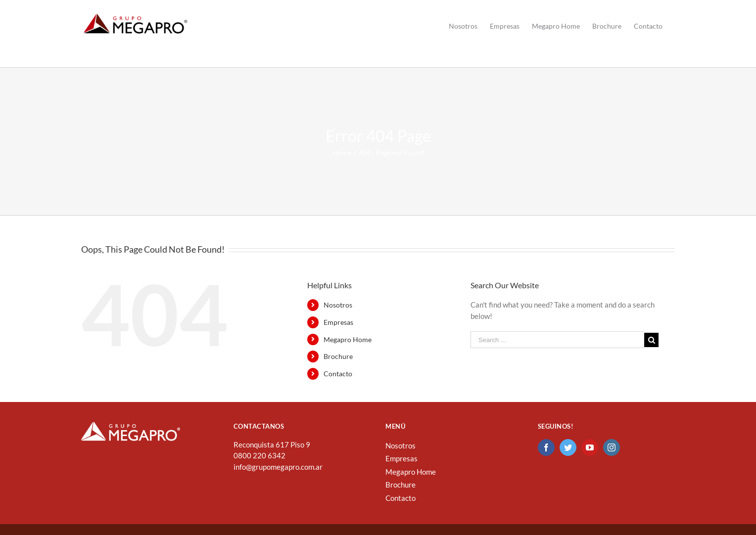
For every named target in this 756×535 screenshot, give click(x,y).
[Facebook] (546, 447)
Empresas (338, 322)
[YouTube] (590, 447)
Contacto (338, 374)
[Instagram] (612, 447)
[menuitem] (463, 26)
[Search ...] (557, 340)
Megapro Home (348, 339)
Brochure (338, 356)
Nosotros (338, 305)
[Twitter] (568, 447)
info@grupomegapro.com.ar (278, 467)
